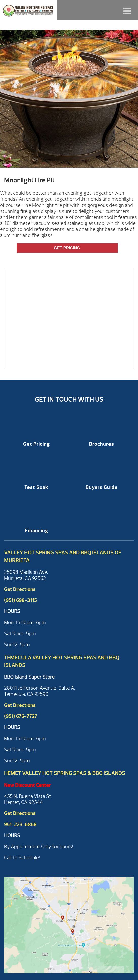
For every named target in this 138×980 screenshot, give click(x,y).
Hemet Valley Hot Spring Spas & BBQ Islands (65, 773)
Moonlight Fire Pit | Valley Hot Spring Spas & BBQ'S (29, 10)
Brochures (102, 444)
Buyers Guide (102, 487)
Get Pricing (67, 248)
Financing (37, 531)
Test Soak (36, 487)
